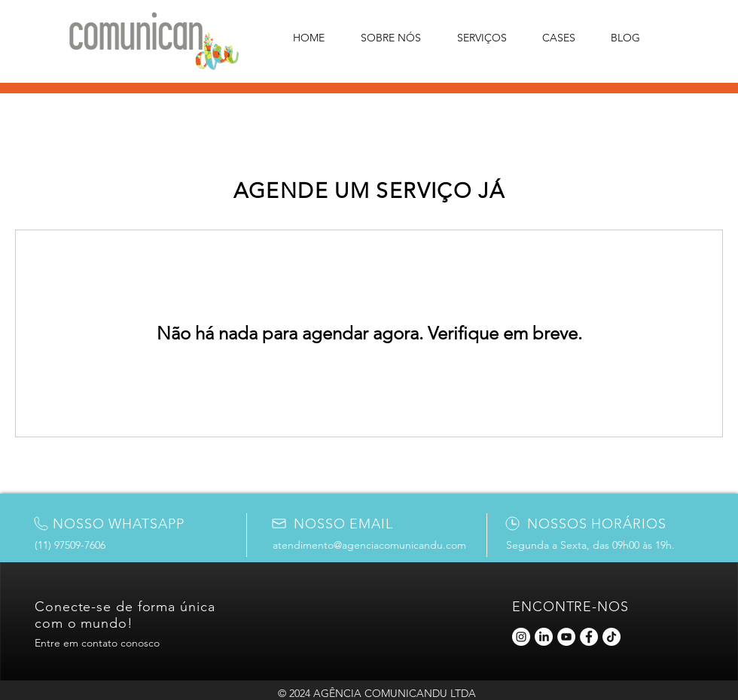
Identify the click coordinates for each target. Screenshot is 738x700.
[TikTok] (611, 637)
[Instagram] (521, 637)
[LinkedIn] (544, 637)
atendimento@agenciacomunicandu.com (369, 545)
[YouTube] (566, 637)
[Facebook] (589, 637)
